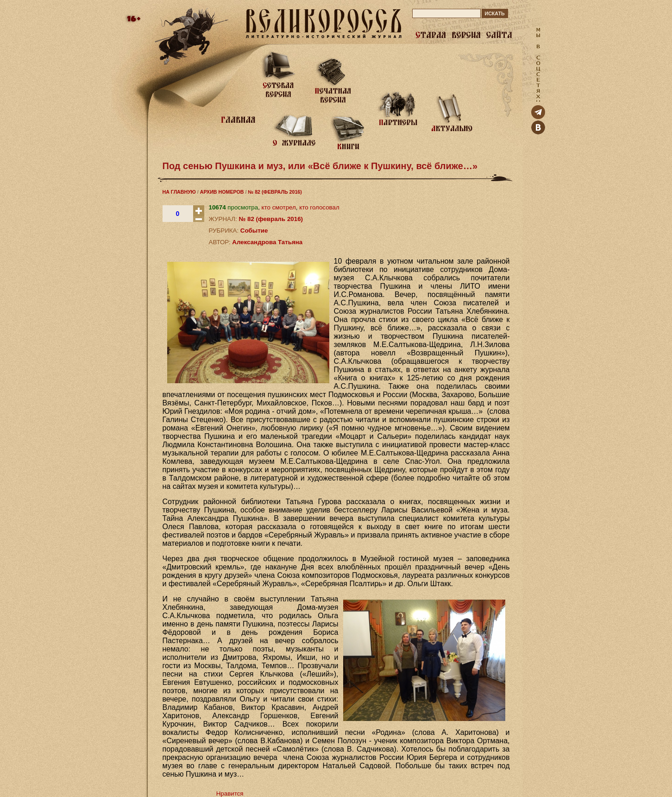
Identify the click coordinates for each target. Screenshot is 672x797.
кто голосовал (319, 207)
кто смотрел (279, 207)
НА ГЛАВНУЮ (179, 192)
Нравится (230, 794)
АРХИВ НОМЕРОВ (222, 192)
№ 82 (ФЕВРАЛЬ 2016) (275, 192)
